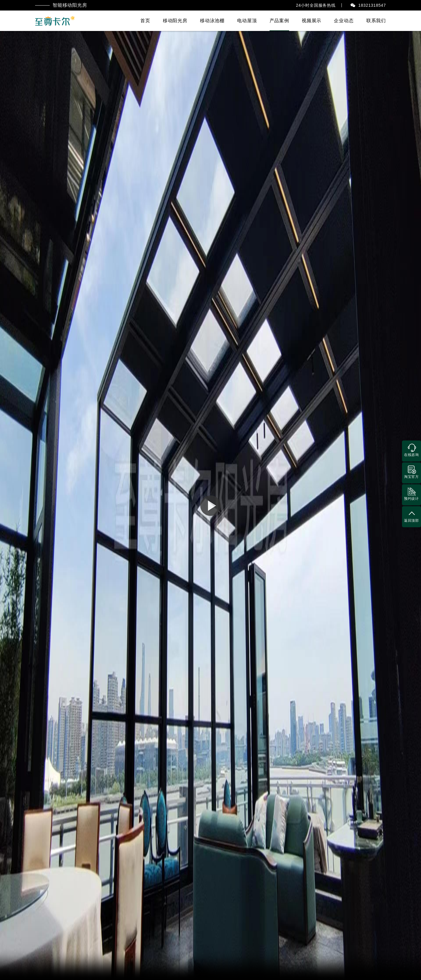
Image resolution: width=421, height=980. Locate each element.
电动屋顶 (247, 21)
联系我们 (376, 21)
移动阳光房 (175, 21)
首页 (145, 21)
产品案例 (279, 21)
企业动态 (344, 21)
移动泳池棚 (212, 21)
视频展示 (312, 21)
